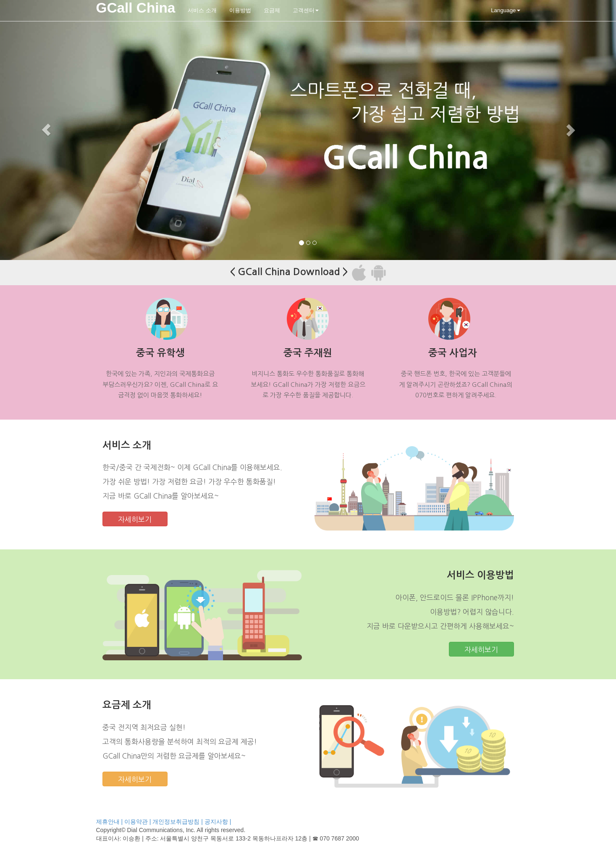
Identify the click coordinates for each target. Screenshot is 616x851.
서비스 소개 (202, 10)
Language (505, 10)
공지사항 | (218, 822)
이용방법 (240, 10)
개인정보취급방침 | (178, 822)
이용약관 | (138, 822)
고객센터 (306, 10)
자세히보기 (135, 519)
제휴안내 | (110, 822)
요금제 (272, 10)
